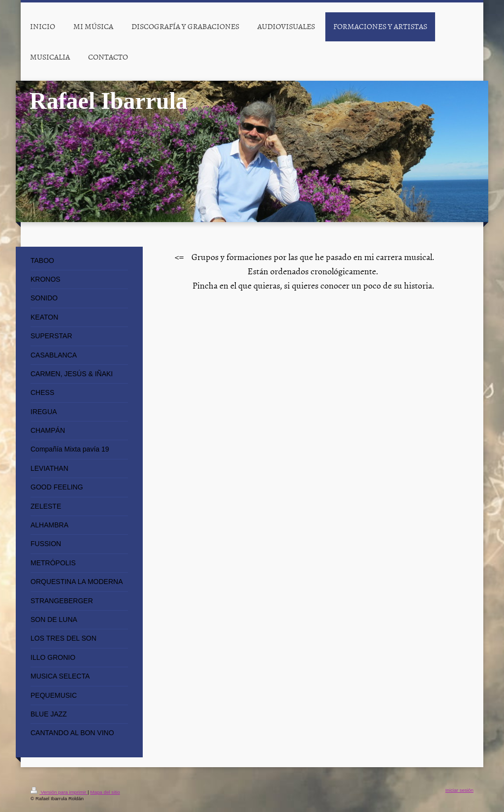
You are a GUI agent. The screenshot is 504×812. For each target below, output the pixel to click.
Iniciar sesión (459, 790)
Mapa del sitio (105, 792)
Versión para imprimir (59, 792)
